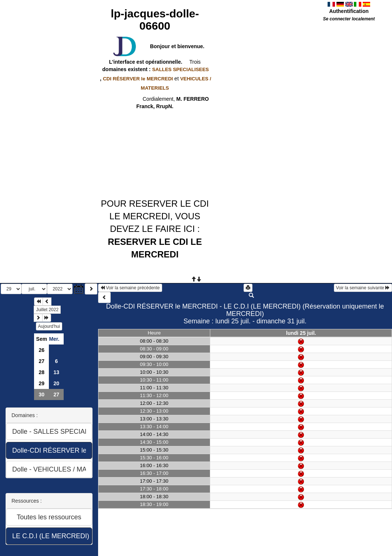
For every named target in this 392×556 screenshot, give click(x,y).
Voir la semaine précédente (130, 288)
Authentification (349, 11)
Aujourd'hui (49, 326)
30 (42, 394)
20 (57, 383)
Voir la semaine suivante (363, 288)
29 (42, 383)
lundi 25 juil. (301, 333)
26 (42, 350)
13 (57, 372)
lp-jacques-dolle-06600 (155, 20)
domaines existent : (155, 69)
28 (42, 372)
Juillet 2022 (47, 310)
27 (42, 361)
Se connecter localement (349, 19)
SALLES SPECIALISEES (180, 69)
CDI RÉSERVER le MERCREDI (138, 79)
